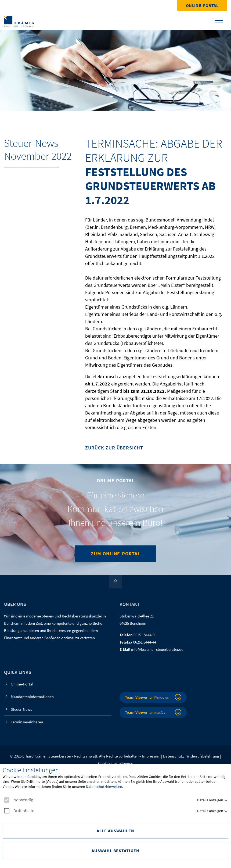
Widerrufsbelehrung (203, 756)
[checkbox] (7, 800)
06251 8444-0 (144, 635)
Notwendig (19, 800)
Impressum (151, 756)
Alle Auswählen (115, 831)
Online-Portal (202, 5)
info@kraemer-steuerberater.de (157, 649)
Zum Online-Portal (115, 554)
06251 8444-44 (145, 642)
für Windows (147, 697)
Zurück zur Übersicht (114, 448)
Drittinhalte (19, 811)
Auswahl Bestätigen (115, 851)
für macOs (145, 712)
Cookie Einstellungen (116, 763)
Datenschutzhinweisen (104, 787)
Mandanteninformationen (32, 697)
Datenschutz (173, 756)
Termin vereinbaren (27, 722)
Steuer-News (21, 709)
